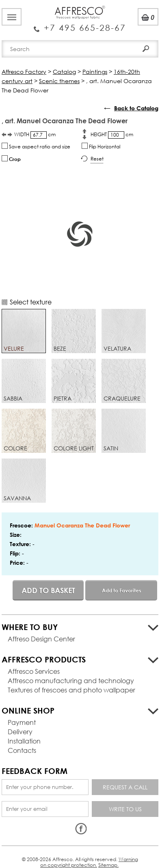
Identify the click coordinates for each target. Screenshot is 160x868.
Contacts (22, 750)
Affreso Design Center (41, 639)
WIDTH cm (35, 135)
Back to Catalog (136, 108)
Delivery (20, 732)
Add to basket (48, 590)
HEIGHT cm (112, 135)
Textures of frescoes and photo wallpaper (71, 690)
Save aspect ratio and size (36, 146)
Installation (24, 741)
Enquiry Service (80, 24)
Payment (22, 722)
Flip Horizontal (101, 146)
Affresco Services (34, 671)
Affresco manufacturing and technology (71, 680)
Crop (11, 159)
